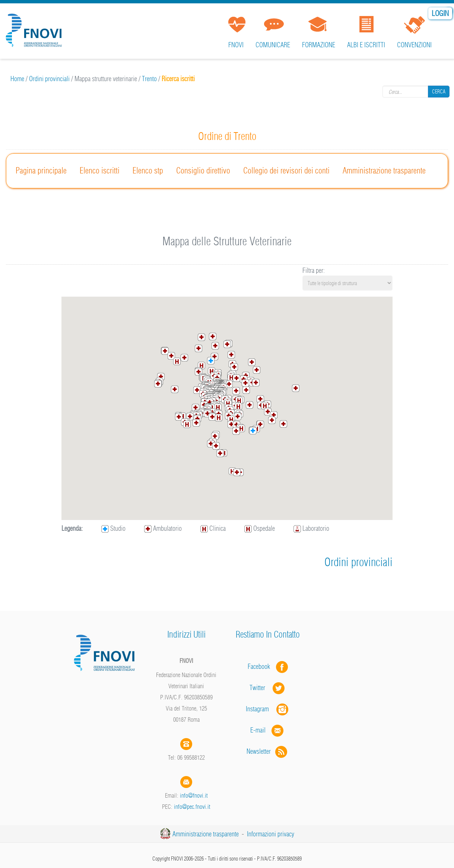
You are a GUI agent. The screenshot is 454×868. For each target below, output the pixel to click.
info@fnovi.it (194, 795)
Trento (149, 79)
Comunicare (273, 45)
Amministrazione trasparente (384, 170)
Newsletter (268, 751)
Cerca (439, 92)
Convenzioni (414, 45)
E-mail (258, 730)
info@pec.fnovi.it (192, 807)
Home (17, 79)
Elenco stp (148, 170)
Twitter (268, 688)
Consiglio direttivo (203, 170)
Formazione (319, 45)
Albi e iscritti (366, 45)
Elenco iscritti (100, 170)
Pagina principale (41, 170)
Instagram (268, 709)
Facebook (261, 666)
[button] (227, 344)
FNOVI (236, 45)
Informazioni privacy (271, 834)
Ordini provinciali (49, 79)
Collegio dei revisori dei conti (286, 170)
